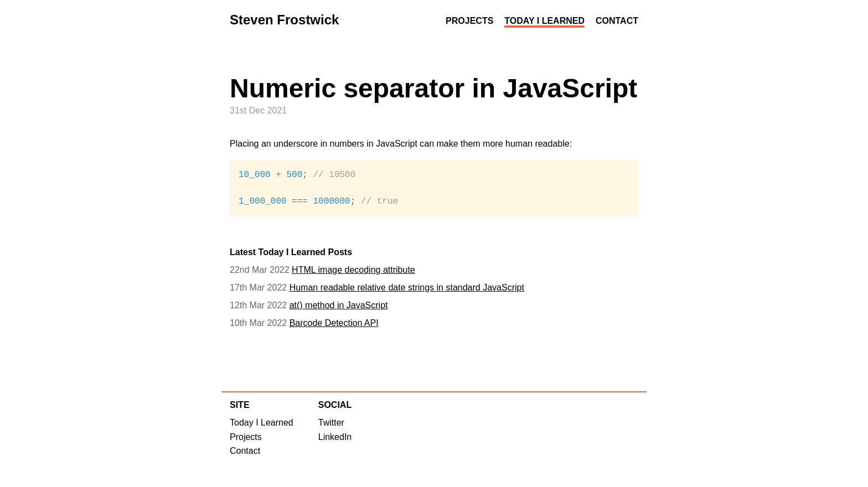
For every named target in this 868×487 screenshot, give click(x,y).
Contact (617, 21)
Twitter (331, 423)
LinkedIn (335, 437)
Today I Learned (544, 21)
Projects (469, 21)
